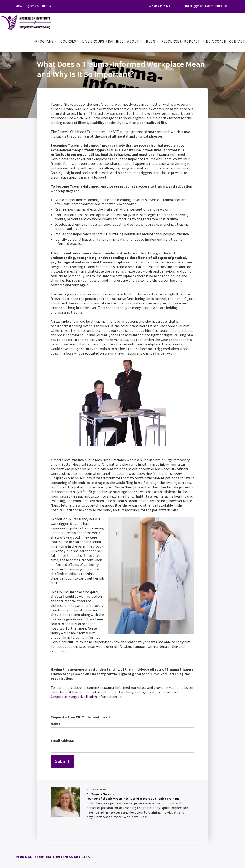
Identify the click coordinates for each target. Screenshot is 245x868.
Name (56, 724)
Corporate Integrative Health (74, 697)
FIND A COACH (215, 41)
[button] (46, 41)
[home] (26, 22)
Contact (237, 41)
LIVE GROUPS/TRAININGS (103, 41)
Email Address (62, 740)
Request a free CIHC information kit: (81, 717)
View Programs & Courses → (35, 6)
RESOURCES (171, 41)
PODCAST (192, 41)
